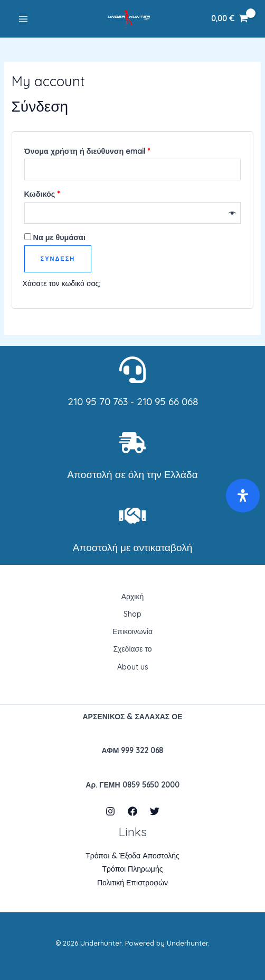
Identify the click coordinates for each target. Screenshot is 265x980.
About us (133, 667)
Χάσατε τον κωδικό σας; (62, 283)
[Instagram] (110, 811)
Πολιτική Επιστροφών (132, 883)
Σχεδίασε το (132, 649)
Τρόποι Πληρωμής (133, 869)
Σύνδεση (58, 259)
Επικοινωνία (132, 631)
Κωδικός (60, 193)
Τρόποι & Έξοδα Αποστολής (132, 856)
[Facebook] (132, 811)
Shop (132, 614)
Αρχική (133, 597)
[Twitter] (155, 811)
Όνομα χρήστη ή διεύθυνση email (106, 150)
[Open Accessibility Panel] (243, 496)
